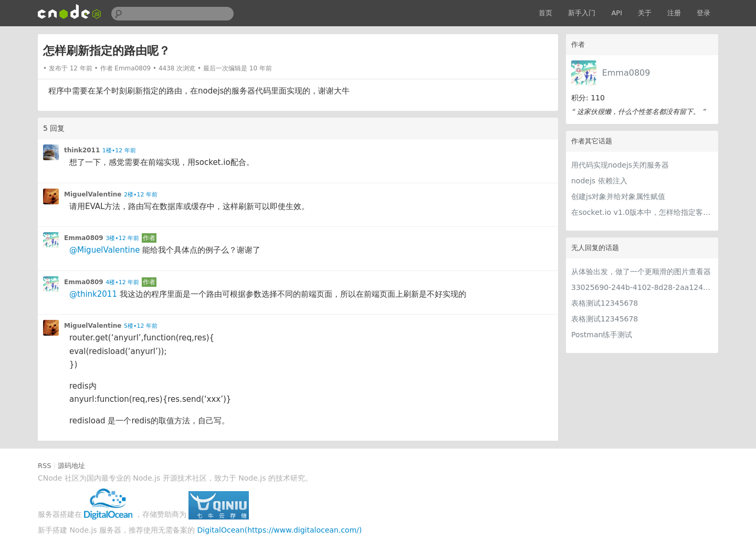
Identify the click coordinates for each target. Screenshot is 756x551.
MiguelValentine (93, 194)
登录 (703, 13)
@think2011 (93, 294)
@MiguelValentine (105, 250)
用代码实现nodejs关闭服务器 (620, 165)
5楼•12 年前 (141, 326)
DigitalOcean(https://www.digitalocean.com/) (280, 530)
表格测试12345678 (605, 303)
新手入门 (582, 13)
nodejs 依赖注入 (599, 181)
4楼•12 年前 (122, 282)
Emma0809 (626, 73)
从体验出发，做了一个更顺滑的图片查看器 (641, 272)
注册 (674, 13)
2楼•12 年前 (141, 195)
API (617, 13)
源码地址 (71, 466)
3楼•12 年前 (122, 238)
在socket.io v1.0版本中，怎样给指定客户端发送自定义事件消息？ (642, 212)
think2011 (82, 150)
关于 (645, 13)
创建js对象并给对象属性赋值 (618, 196)
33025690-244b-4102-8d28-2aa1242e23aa (642, 287)
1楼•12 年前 (119, 150)
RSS (45, 466)
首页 (545, 13)
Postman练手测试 (602, 335)
